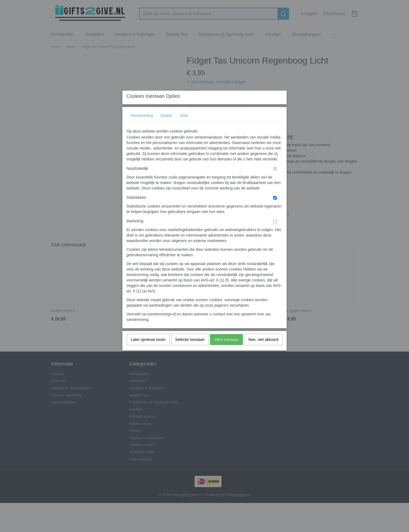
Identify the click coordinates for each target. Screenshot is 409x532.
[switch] (275, 180)
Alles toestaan (226, 350)
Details (166, 126)
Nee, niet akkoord (263, 350)
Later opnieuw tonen (148, 350)
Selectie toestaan (190, 350)
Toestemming (141, 126)
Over (184, 126)
